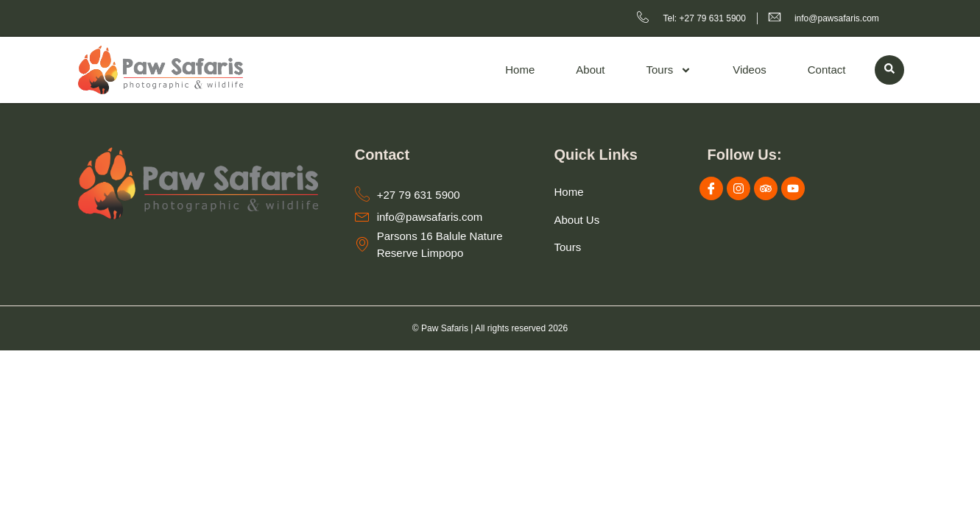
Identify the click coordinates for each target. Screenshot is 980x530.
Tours (669, 70)
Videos (750, 70)
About (590, 70)
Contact (827, 70)
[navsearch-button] (889, 70)
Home (520, 70)
